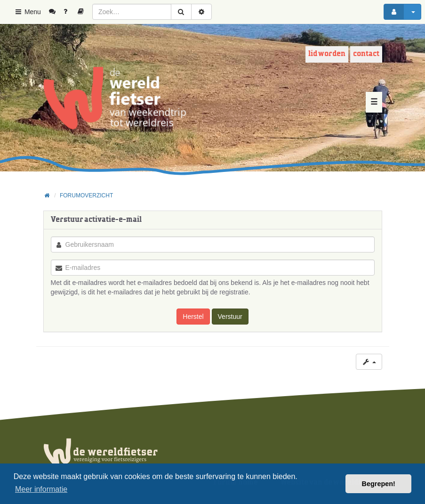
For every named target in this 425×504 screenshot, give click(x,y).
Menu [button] (28, 12)
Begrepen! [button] (379, 484)
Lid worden (327, 54)
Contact (366, 54)
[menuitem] (56, 12)
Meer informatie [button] (41, 489)
